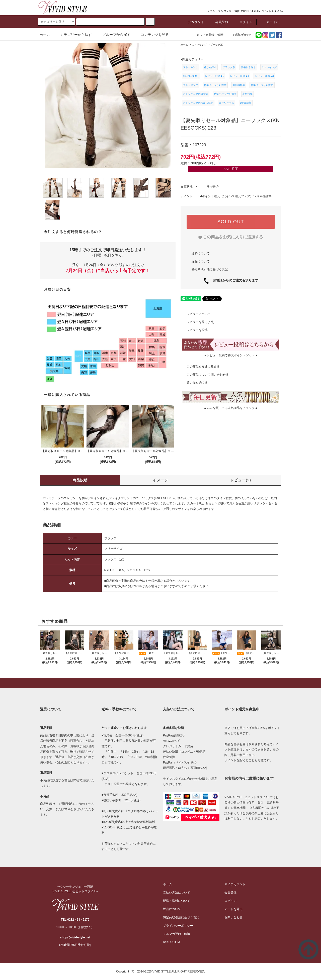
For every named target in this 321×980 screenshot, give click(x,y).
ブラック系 (229, 67)
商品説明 (80, 480)
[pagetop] (160, 683)
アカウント (193, 22)
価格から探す (248, 67)
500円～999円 (191, 76)
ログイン (243, 22)
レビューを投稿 (194, 330)
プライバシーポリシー (178, 926)
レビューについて (196, 314)
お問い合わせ (239, 35)
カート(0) (271, 22)
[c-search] (150, 22)
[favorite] (231, 237)
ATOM (176, 942)
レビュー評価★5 (215, 76)
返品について (201, 261)
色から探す (210, 67)
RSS (166, 942)
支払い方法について (177, 893)
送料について (201, 253)
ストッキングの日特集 (196, 94)
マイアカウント (235, 884)
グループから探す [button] (113, 35)
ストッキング (191, 67)
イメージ (160, 480)
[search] (56, 22)
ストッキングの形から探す (198, 103)
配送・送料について (177, 901)
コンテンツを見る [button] (152, 35)
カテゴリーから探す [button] (73, 35)
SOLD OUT (231, 222)
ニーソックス (226, 103)
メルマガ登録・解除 (207, 35)
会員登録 (219, 22)
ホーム (45, 35)
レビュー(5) (241, 480)
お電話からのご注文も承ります (234, 280)
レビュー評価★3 (264, 76)
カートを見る (233, 909)
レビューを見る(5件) (197, 322)
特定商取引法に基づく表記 (210, 269)
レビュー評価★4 (239, 76)
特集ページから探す (215, 85)
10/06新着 (246, 103)
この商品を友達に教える (200, 367)
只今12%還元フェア (236, 196)
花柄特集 (248, 94)
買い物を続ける (194, 383)
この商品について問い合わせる (205, 375)
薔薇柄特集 (239, 85)
